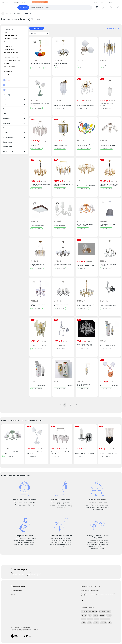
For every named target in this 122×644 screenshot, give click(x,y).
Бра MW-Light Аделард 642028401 (63, 105)
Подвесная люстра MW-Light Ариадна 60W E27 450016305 (61, 64)
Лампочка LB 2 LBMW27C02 (38, 386)
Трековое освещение (10, 41)
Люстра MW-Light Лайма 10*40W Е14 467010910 (63, 185)
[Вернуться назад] (3, 13)
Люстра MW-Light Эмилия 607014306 (37, 265)
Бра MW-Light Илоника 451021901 (86, 266)
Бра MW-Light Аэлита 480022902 (109, 386)
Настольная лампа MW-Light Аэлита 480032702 (36, 453)
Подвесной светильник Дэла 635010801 (108, 225)
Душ (110, 623)
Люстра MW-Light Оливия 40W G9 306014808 (63, 265)
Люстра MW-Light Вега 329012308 (86, 186)
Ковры (83, 623)
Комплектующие (8, 72)
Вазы (96, 619)
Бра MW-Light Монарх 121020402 (39, 346)
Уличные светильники (9, 66)
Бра (90, 615)
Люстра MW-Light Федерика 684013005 (61, 305)
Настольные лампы (9, 47)
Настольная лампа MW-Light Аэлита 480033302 (40, 104)
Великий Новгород (99, 2)
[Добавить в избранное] (49, 40)
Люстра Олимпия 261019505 (108, 145)
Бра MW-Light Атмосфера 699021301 (85, 453)
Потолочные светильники (11, 38)
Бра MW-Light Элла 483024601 (108, 306)
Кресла (102, 615)
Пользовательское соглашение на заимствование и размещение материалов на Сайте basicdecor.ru (25, 629)
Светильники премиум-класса (12, 60)
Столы (84, 619)
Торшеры (6, 63)
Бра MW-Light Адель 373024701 (62, 145)
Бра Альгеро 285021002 (106, 65)
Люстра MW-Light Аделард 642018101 (107, 104)
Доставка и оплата (16, 591)
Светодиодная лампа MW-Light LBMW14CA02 (85, 385)
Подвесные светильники (10, 35)
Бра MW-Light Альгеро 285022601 (108, 453)
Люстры (6, 33)
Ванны (89, 623)
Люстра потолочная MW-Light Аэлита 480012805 (85, 225)
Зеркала (90, 619)
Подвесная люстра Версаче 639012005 (38, 305)
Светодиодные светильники (89, 612)
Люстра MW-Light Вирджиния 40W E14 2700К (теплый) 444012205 (109, 185)
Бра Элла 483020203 (59, 226)
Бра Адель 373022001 (59, 346)
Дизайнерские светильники (11, 58)
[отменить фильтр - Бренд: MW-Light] (32, 28)
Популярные (39, 33)
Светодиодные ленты (9, 69)
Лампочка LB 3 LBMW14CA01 (107, 346)
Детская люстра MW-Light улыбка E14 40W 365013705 (86, 145)
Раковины (104, 623)
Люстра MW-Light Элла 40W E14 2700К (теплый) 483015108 (85, 305)
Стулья (109, 615)
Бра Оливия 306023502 (83, 65)
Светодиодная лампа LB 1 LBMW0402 (63, 386)
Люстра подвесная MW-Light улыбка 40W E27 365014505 (40, 64)
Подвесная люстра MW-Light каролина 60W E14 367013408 (85, 345)
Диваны (96, 615)
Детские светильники (9, 49)
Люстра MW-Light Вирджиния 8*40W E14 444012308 (40, 185)
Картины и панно (105, 619)
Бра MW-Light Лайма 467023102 (85, 105)
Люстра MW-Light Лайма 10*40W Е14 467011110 (60, 453)
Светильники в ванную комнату (12, 55)
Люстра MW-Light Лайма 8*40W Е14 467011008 (40, 145)
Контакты (14, 594)
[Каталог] (23, 8)
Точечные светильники (10, 44)
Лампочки (6, 74)
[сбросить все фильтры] (112, 28)
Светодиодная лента (105, 612)
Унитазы (96, 623)
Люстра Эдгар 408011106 (37, 226)
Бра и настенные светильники (12, 52)
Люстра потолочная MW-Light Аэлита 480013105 (12, 453)
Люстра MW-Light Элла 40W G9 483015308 (108, 265)
